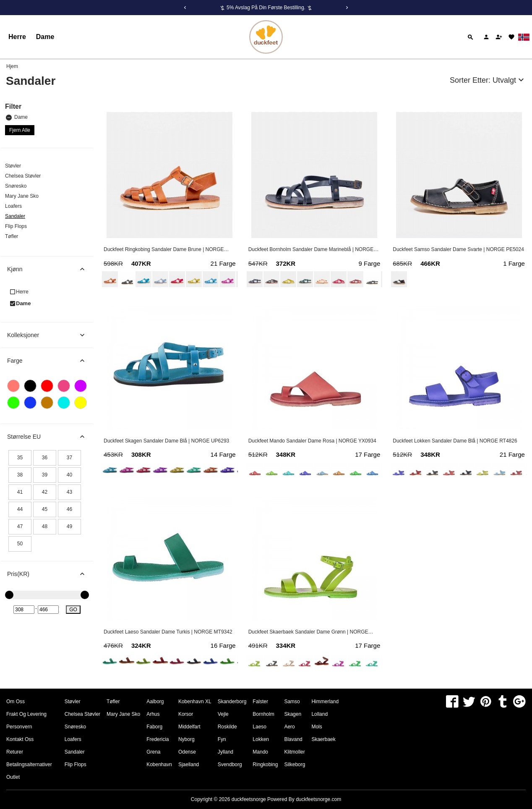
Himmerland (325, 702)
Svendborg (230, 764)
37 (69, 458)
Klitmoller (294, 752)
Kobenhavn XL (195, 702)
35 (20, 458)
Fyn (222, 739)
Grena (153, 752)
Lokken (261, 739)
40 (69, 475)
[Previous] (185, 8)
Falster (260, 702)
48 (45, 526)
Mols (317, 727)
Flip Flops (16, 226)
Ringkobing (265, 764)
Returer (15, 752)
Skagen (293, 714)
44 (20, 509)
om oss (16, 702)
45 (45, 509)
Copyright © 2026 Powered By (243, 799)
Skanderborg (232, 702)
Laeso (259, 727)
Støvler (13, 166)
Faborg (154, 727)
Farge (50, 361)
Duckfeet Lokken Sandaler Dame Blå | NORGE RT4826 (455, 441)
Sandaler (15, 216)
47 (20, 526)
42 (45, 492)
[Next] (347, 8)
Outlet (13, 777)
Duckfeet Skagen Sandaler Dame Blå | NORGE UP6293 (166, 441)
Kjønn (50, 269)
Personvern (19, 727)
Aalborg (155, 702)
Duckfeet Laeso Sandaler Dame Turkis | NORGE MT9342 (168, 632)
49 (69, 526)
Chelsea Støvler (23, 176)
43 (69, 492)
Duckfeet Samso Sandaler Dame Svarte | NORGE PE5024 (458, 249)
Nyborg (186, 739)
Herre (17, 37)
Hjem (12, 66)
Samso (292, 702)
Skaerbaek (323, 739)
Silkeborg (295, 764)
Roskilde (227, 727)
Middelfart (189, 727)
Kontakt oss (20, 739)
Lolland (319, 714)
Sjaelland (189, 764)
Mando (260, 752)
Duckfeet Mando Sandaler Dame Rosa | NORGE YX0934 (312, 441)
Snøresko (16, 186)
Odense (187, 752)
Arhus (153, 714)
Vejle (223, 714)
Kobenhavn (159, 764)
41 (20, 492)
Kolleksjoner (50, 335)
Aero (289, 727)
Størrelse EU (50, 437)
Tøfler (12, 236)
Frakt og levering (26, 714)
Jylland (226, 752)
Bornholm (263, 714)
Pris (50, 574)
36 (45, 458)
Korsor (186, 714)
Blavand (293, 739)
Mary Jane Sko (22, 196)
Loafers (13, 206)
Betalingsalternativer (29, 764)
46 (69, 509)
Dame (45, 37)
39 (45, 475)
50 (20, 544)
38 (20, 475)
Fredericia (158, 739)
